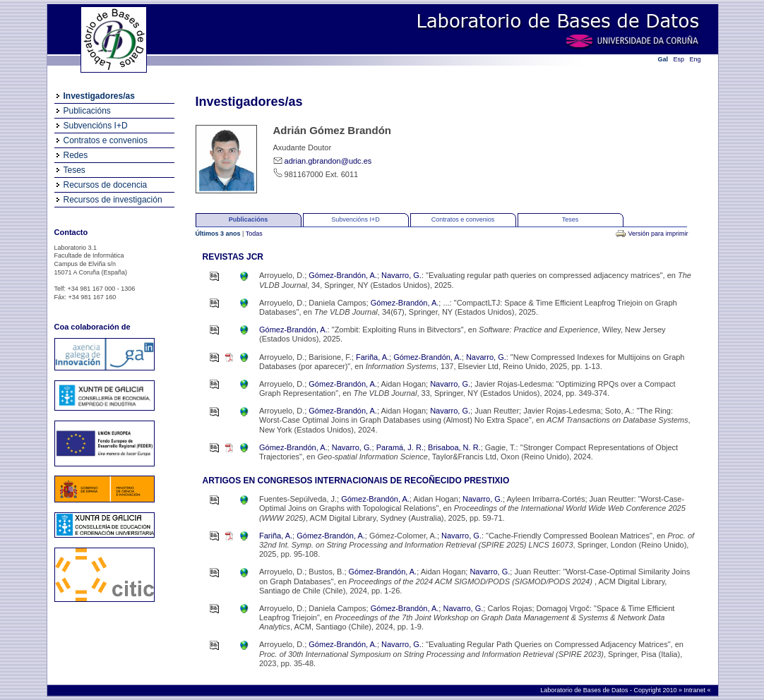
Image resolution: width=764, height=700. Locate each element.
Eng (696, 59)
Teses (74, 170)
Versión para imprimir (658, 234)
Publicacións (87, 111)
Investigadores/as (99, 96)
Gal (663, 59)
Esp (679, 59)
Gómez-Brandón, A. (343, 275)
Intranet (695, 690)
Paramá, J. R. (400, 447)
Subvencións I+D (96, 126)
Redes (76, 155)
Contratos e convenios (106, 140)
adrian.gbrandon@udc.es (328, 161)
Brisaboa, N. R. (454, 447)
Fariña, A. (372, 357)
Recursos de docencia (106, 185)
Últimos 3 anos (219, 234)
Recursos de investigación (113, 200)
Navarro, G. (401, 275)
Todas (254, 234)
